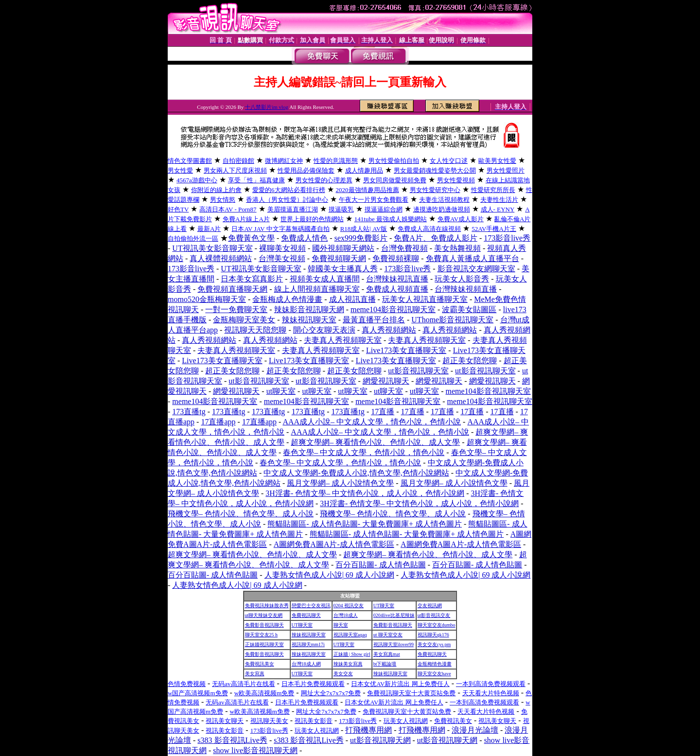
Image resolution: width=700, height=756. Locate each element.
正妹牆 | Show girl (352, 654)
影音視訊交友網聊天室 (476, 269)
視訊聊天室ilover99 (394, 644)
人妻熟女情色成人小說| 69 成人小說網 (329, 575)
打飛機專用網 (368, 730)
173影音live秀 (507, 238)
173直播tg (189, 412)
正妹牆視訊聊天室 (264, 644)
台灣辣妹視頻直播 (466, 289)
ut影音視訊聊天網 (380, 740)
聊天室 (341, 625)
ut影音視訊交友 (434, 615)
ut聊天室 (281, 391)
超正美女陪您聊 (470, 360)
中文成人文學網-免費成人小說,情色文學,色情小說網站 (356, 473)
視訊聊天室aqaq (350, 635)
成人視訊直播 (352, 299)
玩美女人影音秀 (462, 279)
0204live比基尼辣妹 (394, 615)
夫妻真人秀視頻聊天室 (343, 340)
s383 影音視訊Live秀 (232, 740)
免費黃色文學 (251, 238)
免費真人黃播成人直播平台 (472, 258)
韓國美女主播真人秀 (343, 269)
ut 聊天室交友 (388, 635)
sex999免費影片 (361, 238)
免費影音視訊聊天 (264, 625)
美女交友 (343, 674)
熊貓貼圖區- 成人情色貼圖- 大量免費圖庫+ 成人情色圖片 (365, 524)
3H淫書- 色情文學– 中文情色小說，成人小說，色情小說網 (365, 493)
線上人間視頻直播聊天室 (317, 289)
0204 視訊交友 (349, 606)
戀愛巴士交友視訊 (311, 606)
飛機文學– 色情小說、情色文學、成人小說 (241, 514)
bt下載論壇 (385, 664)
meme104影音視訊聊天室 (393, 309)
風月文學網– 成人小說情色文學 (340, 483)
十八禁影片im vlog (267, 107)
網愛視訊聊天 (386, 381)
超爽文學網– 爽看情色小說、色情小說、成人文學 (375, 442)
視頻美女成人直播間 (325, 279)
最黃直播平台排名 (374, 320)
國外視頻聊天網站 (343, 248)
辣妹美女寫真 (348, 664)
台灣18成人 (346, 615)
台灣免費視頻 (404, 248)
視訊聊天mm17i (308, 644)
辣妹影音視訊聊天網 (309, 309)
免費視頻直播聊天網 (232, 289)
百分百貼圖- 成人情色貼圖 (380, 565)
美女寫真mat (387, 654)
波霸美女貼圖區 (469, 309)
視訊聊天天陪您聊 (255, 330)
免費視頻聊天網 (339, 258)
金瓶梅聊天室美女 (244, 320)
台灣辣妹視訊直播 (397, 279)
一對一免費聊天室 (236, 309)
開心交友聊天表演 (324, 330)
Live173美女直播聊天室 (406, 350)
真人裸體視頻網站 (221, 258)
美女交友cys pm (434, 644)
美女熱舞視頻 (457, 248)
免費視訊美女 (260, 664)
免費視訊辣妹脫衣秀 (267, 606)
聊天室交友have (434, 674)
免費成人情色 (304, 238)
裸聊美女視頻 (282, 248)
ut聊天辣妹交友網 (264, 615)
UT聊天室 (384, 606)
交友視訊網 (430, 606)
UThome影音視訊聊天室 (452, 320)
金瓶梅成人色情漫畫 (287, 299)
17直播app (218, 422)
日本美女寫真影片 (252, 279)
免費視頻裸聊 (396, 258)
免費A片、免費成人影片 (436, 238)
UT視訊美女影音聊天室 (212, 248)
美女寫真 (255, 674)
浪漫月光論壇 (475, 730)
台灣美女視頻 (282, 258)
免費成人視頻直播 (397, 289)
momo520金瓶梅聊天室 (207, 299)
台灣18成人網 (306, 664)
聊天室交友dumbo (437, 625)
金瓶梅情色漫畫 (435, 664)
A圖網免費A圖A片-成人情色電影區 (334, 544)
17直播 (383, 412)
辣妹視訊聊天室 (309, 320)
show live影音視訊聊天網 (255, 750)
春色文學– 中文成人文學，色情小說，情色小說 (364, 452)
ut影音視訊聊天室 (418, 371)
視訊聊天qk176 (433, 635)
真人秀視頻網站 (389, 330)
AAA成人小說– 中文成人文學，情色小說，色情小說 (372, 422)
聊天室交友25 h (262, 635)
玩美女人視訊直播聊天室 (425, 299)
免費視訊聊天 (306, 615)
